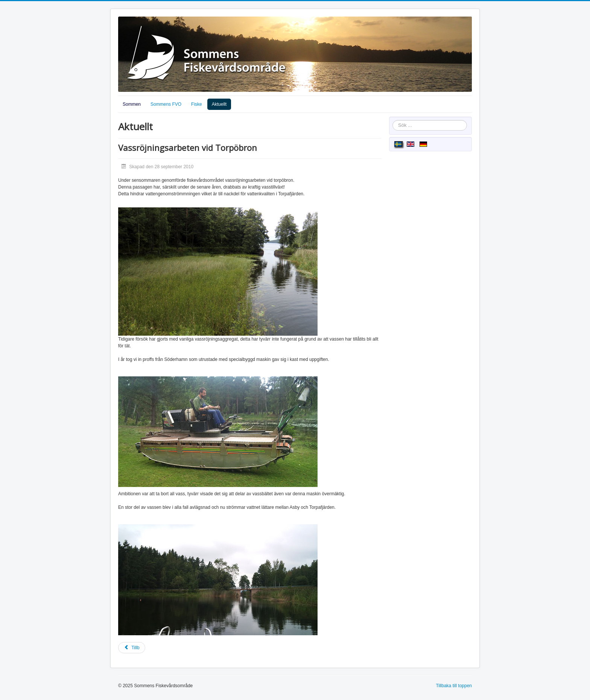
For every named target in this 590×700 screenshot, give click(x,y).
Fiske (197, 104)
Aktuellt (219, 104)
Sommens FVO (166, 104)
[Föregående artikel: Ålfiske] (132, 648)
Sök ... (393, 120)
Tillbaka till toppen (454, 686)
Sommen (132, 104)
